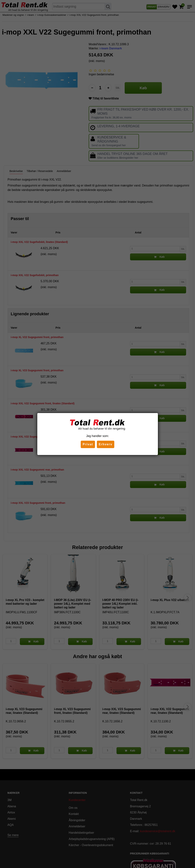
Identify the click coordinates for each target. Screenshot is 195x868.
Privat (88, 444)
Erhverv (106, 444)
